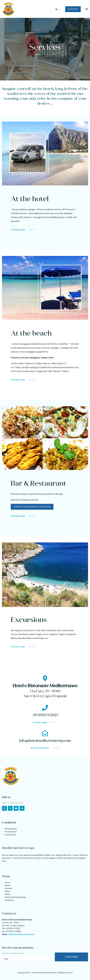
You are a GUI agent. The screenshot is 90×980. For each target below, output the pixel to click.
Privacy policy (11, 832)
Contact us (9, 900)
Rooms (8, 885)
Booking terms (11, 829)
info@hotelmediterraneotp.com (21, 934)
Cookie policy (10, 835)
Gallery (8, 894)
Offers (7, 891)
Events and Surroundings (15, 897)
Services (8, 888)
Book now (73, 9)
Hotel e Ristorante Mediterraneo (45, 973)
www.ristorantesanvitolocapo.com (32, 507)
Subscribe (71, 957)
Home (38, 55)
